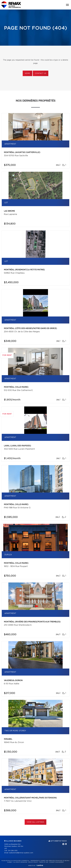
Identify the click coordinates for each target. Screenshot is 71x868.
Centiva (40, 865)
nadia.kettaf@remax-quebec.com (21, 853)
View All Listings (35, 822)
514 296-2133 (13, 851)
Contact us (41, 73)
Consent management (57, 862)
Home (27, 73)
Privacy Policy (33, 862)
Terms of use (44, 862)
